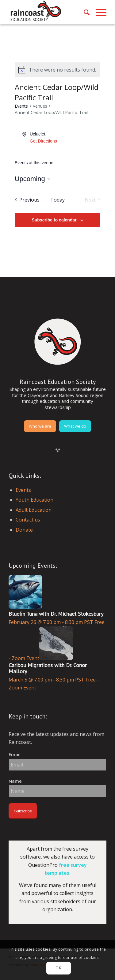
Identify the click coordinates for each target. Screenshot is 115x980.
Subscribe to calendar (54, 220)
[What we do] (75, 426)
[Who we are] (40, 426)
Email (15, 754)
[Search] (84, 12)
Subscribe (23, 811)
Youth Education (34, 500)
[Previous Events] (27, 200)
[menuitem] (84, 12)
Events (21, 106)
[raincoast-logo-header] (48, 12)
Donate (24, 530)
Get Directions (43, 141)
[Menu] (98, 12)
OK (58, 968)
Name (15, 781)
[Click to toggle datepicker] (33, 179)
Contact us (28, 520)
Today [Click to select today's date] (57, 200)
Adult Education (34, 510)
